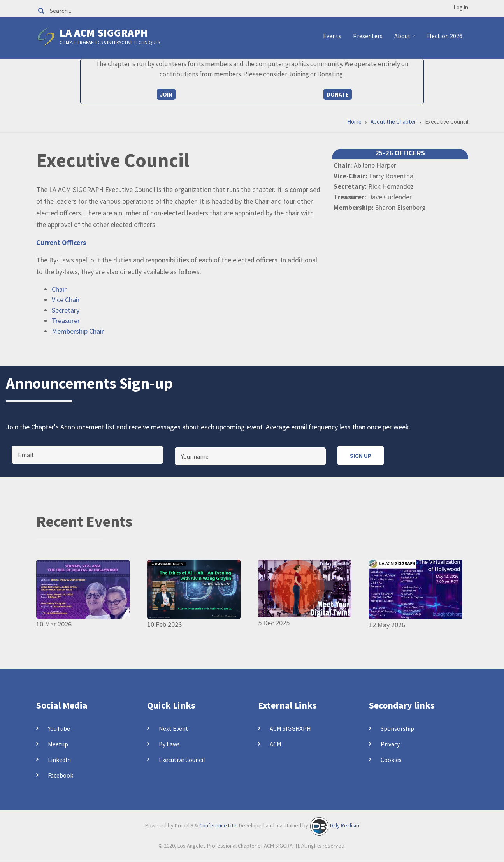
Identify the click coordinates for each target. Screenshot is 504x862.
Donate (338, 94)
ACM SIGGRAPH (290, 728)
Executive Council (182, 760)
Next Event (174, 728)
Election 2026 (444, 36)
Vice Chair (66, 300)
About (406, 39)
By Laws (169, 744)
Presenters (368, 36)
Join (166, 94)
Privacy (390, 744)
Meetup (58, 744)
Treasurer (66, 321)
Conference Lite (218, 826)
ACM (276, 744)
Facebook (61, 775)
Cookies (391, 760)
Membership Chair (78, 331)
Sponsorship (397, 728)
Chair (59, 289)
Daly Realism (345, 826)
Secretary (66, 310)
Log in (461, 7)
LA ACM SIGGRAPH (104, 33)
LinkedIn (59, 760)
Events (332, 36)
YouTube (59, 728)
